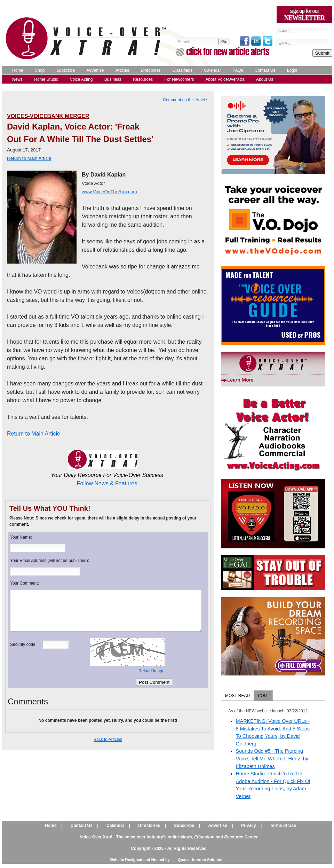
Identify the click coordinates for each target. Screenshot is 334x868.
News (17, 79)
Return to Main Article (34, 434)
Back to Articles (108, 740)
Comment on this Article (185, 100)
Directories (151, 70)
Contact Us (265, 70)
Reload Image (152, 671)
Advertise (95, 70)
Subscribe (66, 70)
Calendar (213, 70)
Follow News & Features (107, 483)
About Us (265, 79)
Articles (122, 70)
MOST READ (237, 696)
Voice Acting (81, 79)
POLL (263, 696)
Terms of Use (283, 826)
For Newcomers (179, 79)
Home (18, 70)
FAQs (238, 70)
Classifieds (182, 70)
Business (113, 79)
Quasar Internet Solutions (201, 860)
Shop (40, 70)
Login (292, 70)
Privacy (249, 826)
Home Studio (46, 79)
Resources (143, 79)
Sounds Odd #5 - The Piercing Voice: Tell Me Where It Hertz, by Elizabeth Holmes (272, 758)
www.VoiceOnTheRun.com (109, 192)
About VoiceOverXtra (225, 79)
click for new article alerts (228, 52)
